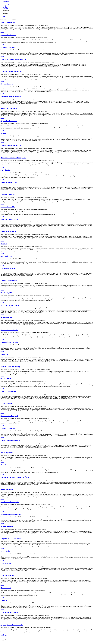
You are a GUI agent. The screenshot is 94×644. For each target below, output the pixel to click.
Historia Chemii (6, 588)
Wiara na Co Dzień (7, 317)
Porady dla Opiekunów (8, 231)
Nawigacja (5, 3)
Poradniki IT (5, 600)
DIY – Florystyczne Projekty (10, 305)
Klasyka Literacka (7, 403)
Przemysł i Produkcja (8, 195)
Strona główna (6, 2)
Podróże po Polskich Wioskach (11, 96)
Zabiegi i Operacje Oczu (9, 281)
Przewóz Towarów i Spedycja (10, 440)
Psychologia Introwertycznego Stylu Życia (15, 477)
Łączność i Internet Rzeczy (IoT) (11, 72)
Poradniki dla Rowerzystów (10, 502)
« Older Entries (4, 635)
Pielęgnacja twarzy (7, 563)
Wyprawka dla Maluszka (9, 121)
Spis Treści (5, 7)
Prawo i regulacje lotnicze (9, 612)
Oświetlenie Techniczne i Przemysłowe (13, 158)
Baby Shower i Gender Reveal (11, 539)
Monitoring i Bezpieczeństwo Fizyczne (13, 59)
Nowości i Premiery (7, 84)
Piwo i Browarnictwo (8, 47)
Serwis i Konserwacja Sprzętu (11, 514)
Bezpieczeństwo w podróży (9, 342)
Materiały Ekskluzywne (8, 391)
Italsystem (4, 244)
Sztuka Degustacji (7, 453)
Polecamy (5, 6)
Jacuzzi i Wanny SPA (8, 207)
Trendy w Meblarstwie (8, 379)
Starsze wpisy (6, 4)
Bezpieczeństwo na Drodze (9, 330)
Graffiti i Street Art (7, 526)
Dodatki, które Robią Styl (9, 416)
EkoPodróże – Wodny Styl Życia (11, 145)
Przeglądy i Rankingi (8, 428)
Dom (3, 16)
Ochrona (3, 133)
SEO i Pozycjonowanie (8, 465)
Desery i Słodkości (7, 490)
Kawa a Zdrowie (6, 256)
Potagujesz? (6, 9)
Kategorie (5, 5)
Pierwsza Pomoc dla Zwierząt (10, 367)
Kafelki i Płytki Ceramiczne (10, 293)
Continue (2, 32)
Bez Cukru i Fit (6, 170)
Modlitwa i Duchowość (8, 23)
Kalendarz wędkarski (8, 576)
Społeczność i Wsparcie (8, 35)
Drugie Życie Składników (9, 109)
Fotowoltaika (5, 354)
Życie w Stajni (5, 551)
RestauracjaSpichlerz (8, 268)
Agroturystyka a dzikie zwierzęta (12, 625)
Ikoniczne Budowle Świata (9, 219)
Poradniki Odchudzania (9, 182)
